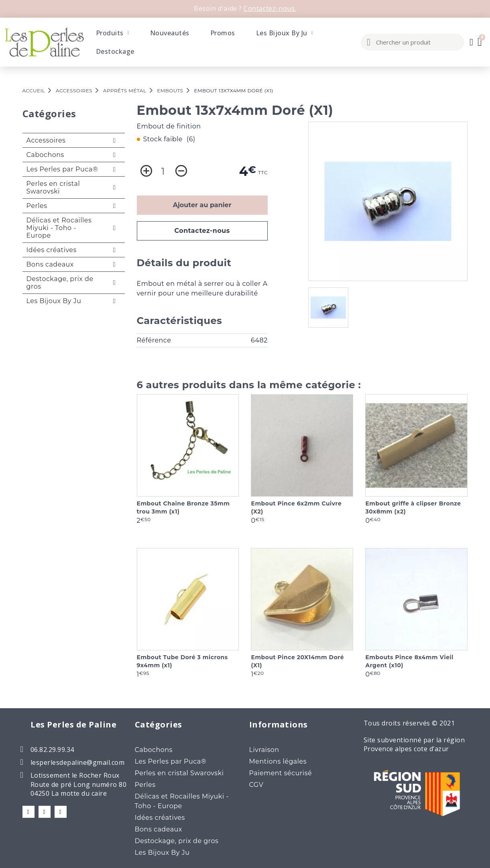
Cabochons (45, 155)
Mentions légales (278, 761)
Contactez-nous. (270, 8)
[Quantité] (163, 171)
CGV (256, 785)
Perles (37, 206)
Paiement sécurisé (281, 773)
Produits (113, 33)
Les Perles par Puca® (62, 169)
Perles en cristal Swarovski (53, 187)
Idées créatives (52, 250)
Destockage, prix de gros (60, 283)
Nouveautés (170, 33)
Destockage (115, 51)
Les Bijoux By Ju (285, 33)
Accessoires (46, 140)
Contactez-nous (202, 231)
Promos (223, 33)
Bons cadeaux (50, 264)
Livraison (264, 750)
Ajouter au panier (202, 205)
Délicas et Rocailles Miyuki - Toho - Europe (59, 228)
